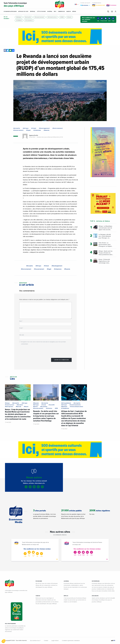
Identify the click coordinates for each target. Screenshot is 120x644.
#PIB (56, 408)
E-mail (21, 328)
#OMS (62, 17)
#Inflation (49, 408)
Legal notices (55, 641)
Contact (46, 641)
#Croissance (29, 20)
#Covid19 (52, 405)
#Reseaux (64, 407)
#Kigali (28, 130)
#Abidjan (19, 17)
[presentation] (32, 350)
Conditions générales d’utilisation (71, 641)
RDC (55, 12)
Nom (21, 321)
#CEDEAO (19, 20)
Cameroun (61, 12)
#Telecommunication (76, 407)
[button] (76, 11)
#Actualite (28, 17)
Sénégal (33, 12)
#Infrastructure (52, 17)
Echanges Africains (10, 12)
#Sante (69, 17)
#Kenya (7, 403)
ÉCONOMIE (39, 581)
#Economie (44, 407)
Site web (22, 335)
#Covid (44, 405)
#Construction (9, 405)
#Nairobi (18, 407)
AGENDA (66, 581)
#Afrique (26, 128)
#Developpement (44, 128)
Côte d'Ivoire (41, 12)
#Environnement (58, 128)
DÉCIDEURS (95, 596)
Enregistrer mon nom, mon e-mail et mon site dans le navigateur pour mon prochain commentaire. (43, 343)
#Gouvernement (39, 17)
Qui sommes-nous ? (35, 641)
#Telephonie (65, 408)
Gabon (68, 12)
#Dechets (20, 405)
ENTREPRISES (96, 581)
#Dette (35, 407)
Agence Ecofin (34, 135)
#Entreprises (9, 407)
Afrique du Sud (23, 12)
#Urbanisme (37, 130)
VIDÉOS (38, 596)
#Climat (34, 128)
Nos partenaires (10, 624)
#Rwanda (47, 130)
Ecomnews (85, 5)
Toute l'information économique (27, 5)
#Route (26, 407)
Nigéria (50, 12)
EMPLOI (66, 596)
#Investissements (75, 405)
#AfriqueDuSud (66, 403)
